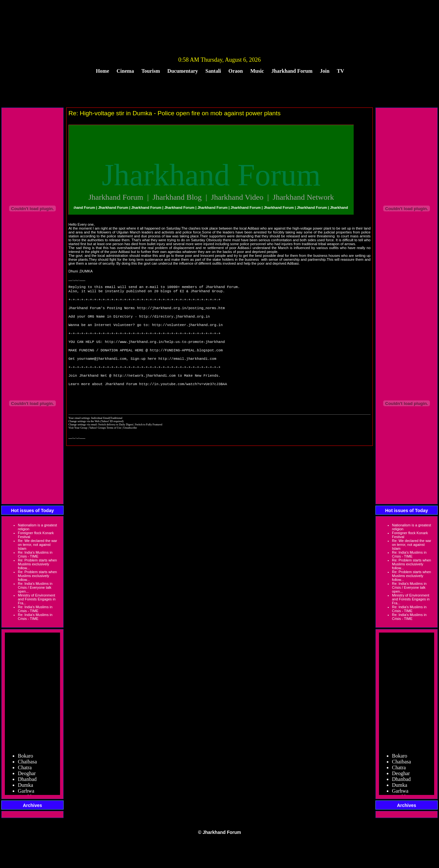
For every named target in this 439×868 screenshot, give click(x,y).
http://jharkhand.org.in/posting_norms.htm (181, 312)
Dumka (25, 788)
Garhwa (26, 794)
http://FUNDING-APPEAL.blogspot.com (186, 360)
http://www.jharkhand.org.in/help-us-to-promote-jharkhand (165, 351)
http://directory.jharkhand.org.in (175, 321)
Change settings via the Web (84, 439)
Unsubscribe (130, 445)
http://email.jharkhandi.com (187, 370)
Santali (213, 71)
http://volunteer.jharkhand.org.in (187, 331)
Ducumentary (183, 71)
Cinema (125, 71)
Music (257, 71)
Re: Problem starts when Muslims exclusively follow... (37, 564)
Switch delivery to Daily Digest (116, 442)
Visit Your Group (78, 445)
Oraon (236, 71)
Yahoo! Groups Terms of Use (106, 445)
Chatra (25, 771)
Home (102, 71)
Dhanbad (27, 782)
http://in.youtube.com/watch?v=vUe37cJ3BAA (183, 399)
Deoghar (27, 777)
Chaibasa (27, 765)
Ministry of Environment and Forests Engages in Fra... (37, 599)
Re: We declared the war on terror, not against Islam (37, 545)
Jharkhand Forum (292, 71)
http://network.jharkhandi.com (145, 390)
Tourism (151, 71)
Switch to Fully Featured (149, 442)
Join (325, 71)
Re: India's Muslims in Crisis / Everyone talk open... (35, 587)
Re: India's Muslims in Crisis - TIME (35, 554)
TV (340, 71)
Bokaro (25, 759)
